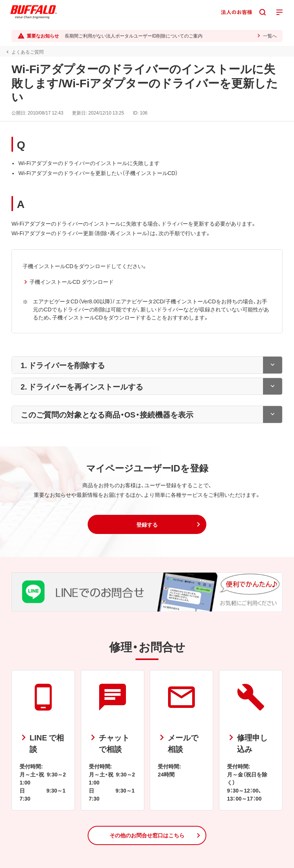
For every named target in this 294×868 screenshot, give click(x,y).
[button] (147, 524)
